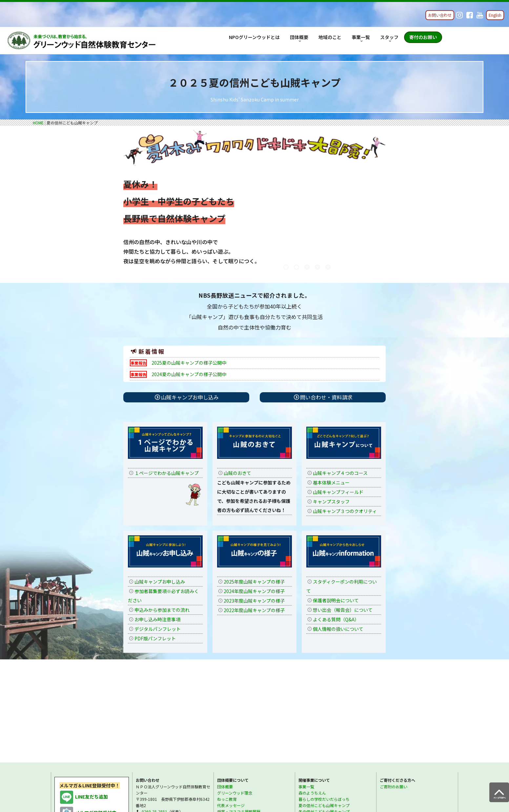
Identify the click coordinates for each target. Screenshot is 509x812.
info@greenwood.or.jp (162, 724)
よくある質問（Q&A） (336, 619)
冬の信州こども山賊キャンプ (324, 712)
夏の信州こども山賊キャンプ (324, 705)
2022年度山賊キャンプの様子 (254, 610)
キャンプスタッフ (331, 502)
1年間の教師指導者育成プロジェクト (331, 718)
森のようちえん (312, 693)
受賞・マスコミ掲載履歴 (239, 712)
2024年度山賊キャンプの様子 (254, 591)
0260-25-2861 (154, 718)
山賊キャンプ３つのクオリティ (345, 511)
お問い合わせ (440, 15)
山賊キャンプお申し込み (187, 397)
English (495, 15)
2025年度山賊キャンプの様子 (254, 582)
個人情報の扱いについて (338, 629)
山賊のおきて (237, 473)
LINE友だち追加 (84, 697)
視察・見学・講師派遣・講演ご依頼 (330, 724)
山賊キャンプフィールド (338, 492)
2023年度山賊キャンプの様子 (254, 601)
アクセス (225, 718)
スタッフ (389, 37)
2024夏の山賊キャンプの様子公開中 (189, 374)
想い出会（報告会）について (343, 610)
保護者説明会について (336, 600)
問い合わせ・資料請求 (326, 397)
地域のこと (330, 37)
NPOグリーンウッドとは (254, 37)
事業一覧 (361, 37)
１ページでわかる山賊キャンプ (167, 473)
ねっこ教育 (227, 699)
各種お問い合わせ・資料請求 (167, 730)
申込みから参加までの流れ (162, 610)
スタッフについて (314, 745)
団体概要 (299, 37)
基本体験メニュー (331, 482)
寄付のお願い (423, 37)
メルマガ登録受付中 (88, 713)
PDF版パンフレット (155, 638)
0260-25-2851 (154, 712)
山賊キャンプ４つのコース (340, 473)
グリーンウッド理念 (235, 693)
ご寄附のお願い (394, 686)
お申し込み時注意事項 (157, 619)
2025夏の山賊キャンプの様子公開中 (189, 363)
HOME (38, 123)
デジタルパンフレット (158, 629)
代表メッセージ (231, 705)
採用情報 (306, 751)
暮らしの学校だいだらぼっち (324, 699)
